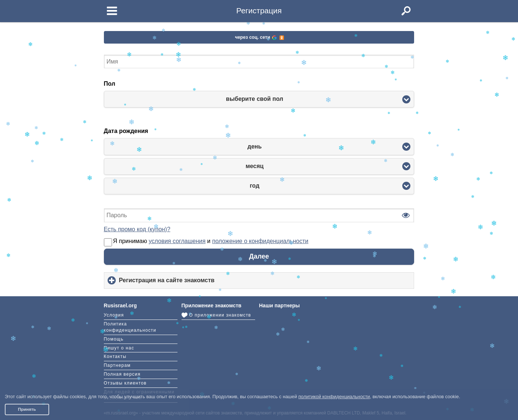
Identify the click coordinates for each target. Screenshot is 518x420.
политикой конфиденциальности (334, 397)
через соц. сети (259, 37)
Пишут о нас (119, 348)
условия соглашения (177, 241)
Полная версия (122, 374)
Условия (114, 315)
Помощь (114, 339)
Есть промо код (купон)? (137, 229)
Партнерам (117, 365)
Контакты (115, 356)
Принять (27, 409)
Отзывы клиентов (125, 383)
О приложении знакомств (216, 315)
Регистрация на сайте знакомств (179, 283)
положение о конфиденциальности (260, 241)
